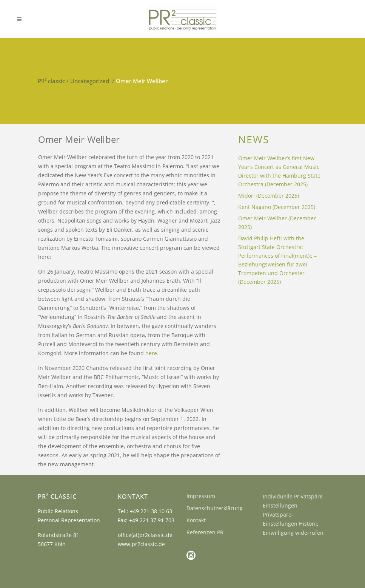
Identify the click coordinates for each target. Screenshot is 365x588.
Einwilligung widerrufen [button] (293, 533)
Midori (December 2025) (269, 196)
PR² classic (51, 81)
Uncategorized (90, 81)
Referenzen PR (205, 532)
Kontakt (196, 520)
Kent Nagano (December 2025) (277, 207)
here (151, 353)
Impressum (201, 496)
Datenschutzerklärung (215, 508)
